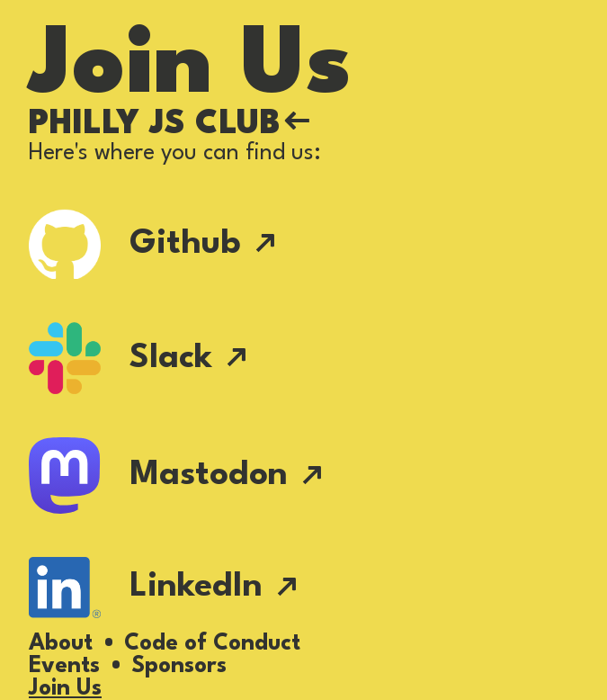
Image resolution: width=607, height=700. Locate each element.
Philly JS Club (169, 125)
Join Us (65, 689)
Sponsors (179, 666)
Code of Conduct (212, 644)
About (61, 644)
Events (64, 666)
